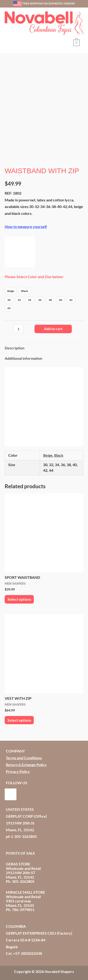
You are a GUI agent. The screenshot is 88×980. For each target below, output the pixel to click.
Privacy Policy (18, 769)
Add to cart (53, 327)
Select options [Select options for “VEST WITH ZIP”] (19, 718)
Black (59, 453)
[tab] (44, 346)
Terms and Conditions (24, 756)
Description (15, 346)
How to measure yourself (26, 224)
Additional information (23, 356)
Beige (48, 453)
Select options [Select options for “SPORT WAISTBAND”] (19, 597)
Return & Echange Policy (26, 763)
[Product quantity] (18, 327)
